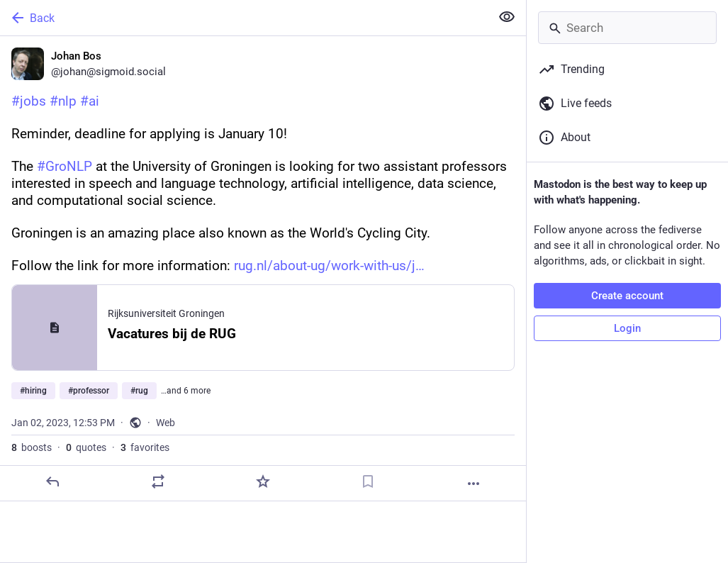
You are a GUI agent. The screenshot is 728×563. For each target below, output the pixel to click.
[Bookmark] (368, 481)
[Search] (627, 28)
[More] (474, 484)
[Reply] (52, 481)
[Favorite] (263, 481)
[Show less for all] (507, 17)
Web (166, 423)
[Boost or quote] (158, 481)
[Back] (244, 18)
